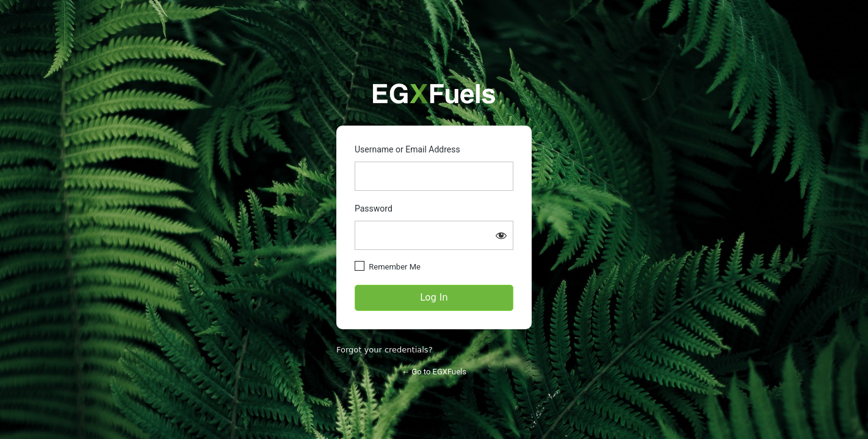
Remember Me (395, 267)
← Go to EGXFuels (434, 372)
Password (374, 209)
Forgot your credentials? (385, 350)
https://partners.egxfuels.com (434, 94)
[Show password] (501, 235)
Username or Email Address (407, 149)
